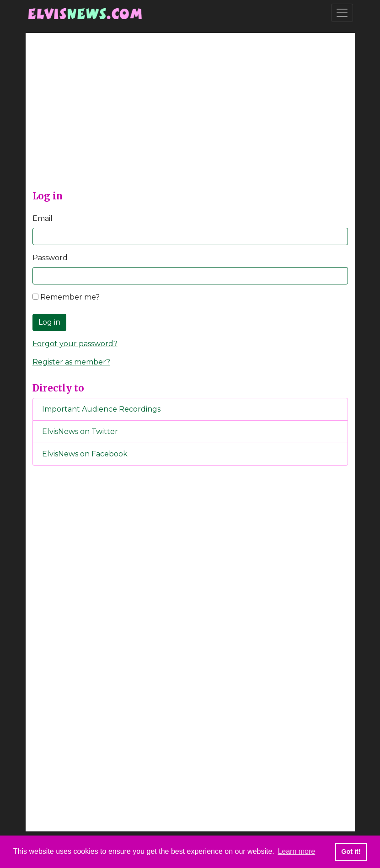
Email (43, 218)
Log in (49, 322)
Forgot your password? (75, 344)
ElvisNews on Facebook (85, 454)
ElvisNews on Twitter (80, 431)
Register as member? (71, 362)
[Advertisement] (190, 119)
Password (50, 258)
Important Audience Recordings (101, 409)
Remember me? (66, 297)
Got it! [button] (351, 852)
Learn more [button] (296, 851)
